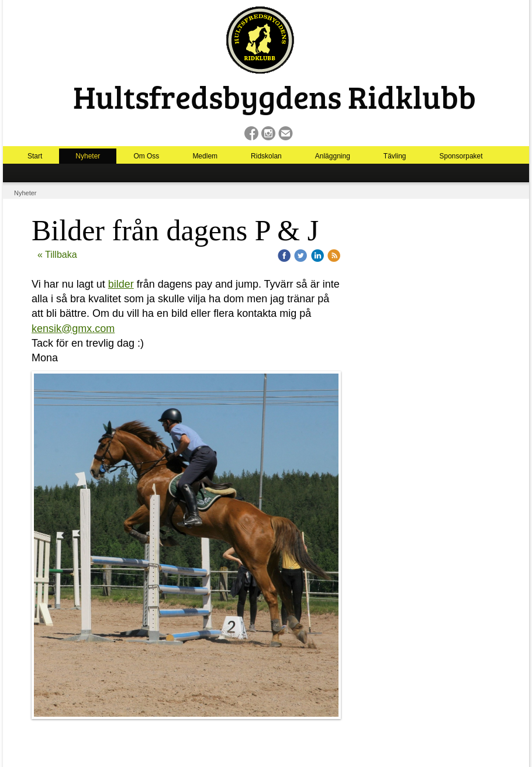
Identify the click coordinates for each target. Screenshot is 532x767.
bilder (121, 284)
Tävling (395, 156)
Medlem (205, 156)
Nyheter (88, 156)
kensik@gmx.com (73, 329)
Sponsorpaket (461, 156)
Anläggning (333, 156)
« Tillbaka (57, 255)
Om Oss (146, 156)
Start (35, 156)
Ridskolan (266, 156)
